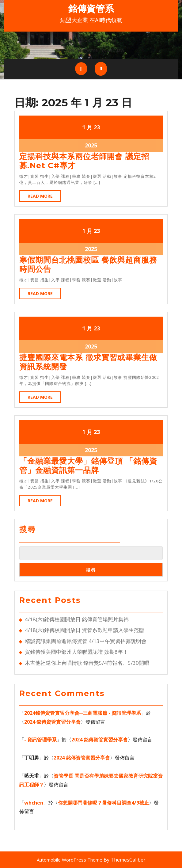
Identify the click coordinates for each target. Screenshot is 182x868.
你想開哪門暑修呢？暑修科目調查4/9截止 (103, 803)
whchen (34, 803)
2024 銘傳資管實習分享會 (52, 722)
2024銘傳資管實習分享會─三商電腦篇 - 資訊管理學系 (83, 713)
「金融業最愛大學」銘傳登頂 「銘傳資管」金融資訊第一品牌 (88, 466)
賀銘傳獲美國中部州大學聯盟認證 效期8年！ (77, 652)
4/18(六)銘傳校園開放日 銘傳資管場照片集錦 (77, 619)
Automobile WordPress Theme (70, 860)
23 (97, 127)
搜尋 (28, 529)
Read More (44, 197)
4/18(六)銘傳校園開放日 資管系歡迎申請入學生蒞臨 (85, 630)
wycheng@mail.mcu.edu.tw (96, 50)
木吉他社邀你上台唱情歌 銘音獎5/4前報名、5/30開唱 (87, 663)
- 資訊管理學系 (40, 740)
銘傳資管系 (91, 9)
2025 (91, 145)
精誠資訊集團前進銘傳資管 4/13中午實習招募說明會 (86, 641)
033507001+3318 (97, 40)
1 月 (87, 127)
